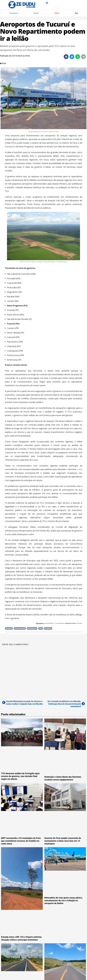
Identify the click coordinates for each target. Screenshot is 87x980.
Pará (76, 13)
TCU (41, 629)
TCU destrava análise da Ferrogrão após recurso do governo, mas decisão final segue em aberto (20, 777)
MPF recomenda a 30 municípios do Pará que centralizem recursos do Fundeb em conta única (21, 841)
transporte (48, 629)
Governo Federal (20, 629)
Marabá (36, 13)
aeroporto (9, 629)
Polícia (57, 13)
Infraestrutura (32, 629)
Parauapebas (14, 13)
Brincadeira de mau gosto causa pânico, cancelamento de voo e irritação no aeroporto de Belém (63, 901)
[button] (66, 57)
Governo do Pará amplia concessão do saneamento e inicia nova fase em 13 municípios (63, 841)
